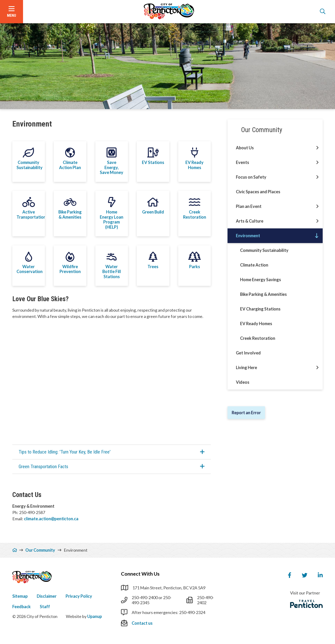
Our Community (262, 130)
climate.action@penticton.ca (51, 519)
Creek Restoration (258, 338)
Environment (248, 236)
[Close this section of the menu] (317, 236)
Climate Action (254, 265)
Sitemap (20, 596)
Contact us (142, 623)
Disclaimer (47, 596)
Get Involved (248, 353)
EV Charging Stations (260, 309)
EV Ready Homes (256, 324)
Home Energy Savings (261, 280)
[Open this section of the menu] (317, 148)
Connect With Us (140, 574)
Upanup (95, 616)
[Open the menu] (12, 12)
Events (243, 162)
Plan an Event (249, 206)
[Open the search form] (323, 12)
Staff (45, 607)
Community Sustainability (264, 250)
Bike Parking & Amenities (263, 294)
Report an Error (246, 413)
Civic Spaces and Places (258, 192)
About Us (245, 148)
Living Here (246, 367)
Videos (243, 382)
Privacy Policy (79, 596)
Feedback (22, 607)
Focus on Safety (251, 177)
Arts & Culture (250, 221)
